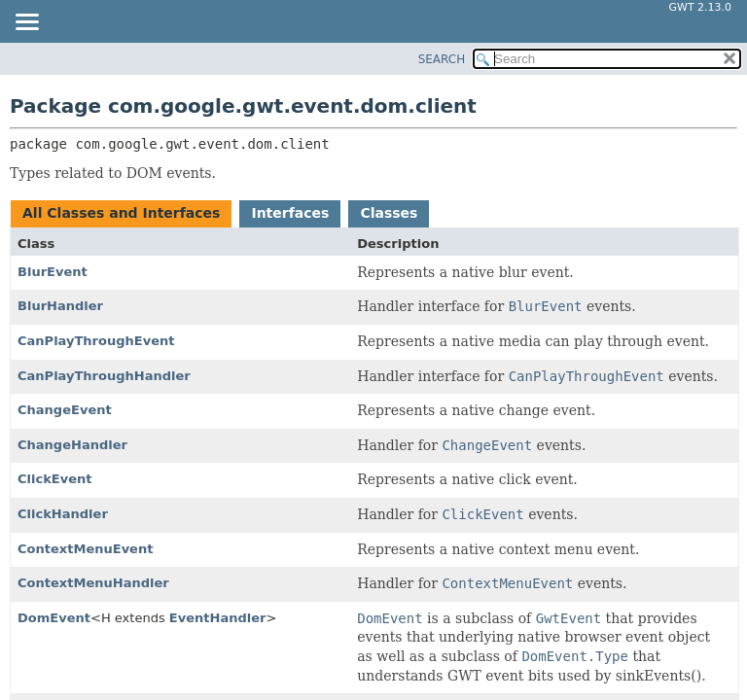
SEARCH (442, 59)
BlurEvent (53, 272)
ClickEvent (55, 479)
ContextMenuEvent (85, 549)
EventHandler (218, 618)
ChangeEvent (65, 410)
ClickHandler (63, 514)
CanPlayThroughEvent (96, 341)
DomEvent (54, 618)
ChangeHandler (72, 445)
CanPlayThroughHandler (104, 376)
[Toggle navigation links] (26, 23)
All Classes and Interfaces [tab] (121, 213)
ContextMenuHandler (93, 583)
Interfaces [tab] (290, 213)
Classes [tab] (389, 213)
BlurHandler (60, 306)
